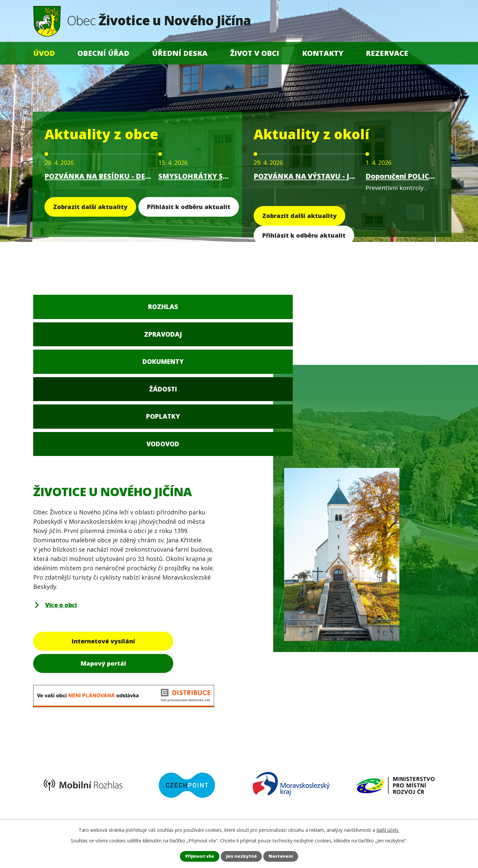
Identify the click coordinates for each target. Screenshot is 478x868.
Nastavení (287, 856)
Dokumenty (204, 311)
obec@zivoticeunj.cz (78, 773)
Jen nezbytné (242, 856)
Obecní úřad (103, 53)
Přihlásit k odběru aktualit (189, 207)
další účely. (388, 829)
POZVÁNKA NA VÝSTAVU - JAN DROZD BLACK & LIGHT (307, 176)
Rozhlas (67, 311)
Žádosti (273, 311)
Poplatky (342, 311)
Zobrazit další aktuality (90, 207)
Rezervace (387, 53)
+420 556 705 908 (74, 747)
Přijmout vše (194, 856)
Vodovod (411, 311)
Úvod (44, 53)
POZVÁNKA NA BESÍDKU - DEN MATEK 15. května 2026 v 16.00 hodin (98, 176)
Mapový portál (170, 513)
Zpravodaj (136, 311)
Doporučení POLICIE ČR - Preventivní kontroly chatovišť (401, 176)
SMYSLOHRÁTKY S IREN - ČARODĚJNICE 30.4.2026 (194, 176)
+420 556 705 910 (74, 757)
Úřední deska (180, 53)
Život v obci (255, 53)
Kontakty (323, 53)
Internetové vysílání (77, 513)
